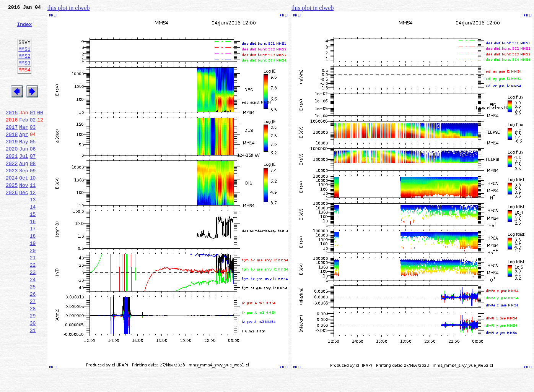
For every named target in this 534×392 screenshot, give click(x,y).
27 (33, 349)
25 (33, 332)
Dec (24, 223)
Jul (24, 181)
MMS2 (24, 66)
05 (33, 164)
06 (33, 173)
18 (33, 274)
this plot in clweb (69, 8)
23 (33, 316)
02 (33, 139)
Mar (24, 147)
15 (33, 248)
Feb (24, 139)
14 (33, 240)
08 (33, 190)
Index (24, 29)
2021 (12, 181)
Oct (24, 206)
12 (33, 223)
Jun (24, 173)
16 (33, 257)
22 (33, 307)
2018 (12, 156)
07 (33, 181)
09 (33, 198)
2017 (12, 147)
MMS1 (24, 58)
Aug (24, 190)
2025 (12, 215)
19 (33, 282)
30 (33, 374)
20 (33, 290)
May (24, 164)
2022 (12, 190)
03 (33, 147)
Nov (24, 215)
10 (33, 206)
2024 (12, 206)
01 (33, 131)
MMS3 (24, 74)
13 (33, 232)
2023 (12, 198)
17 (33, 265)
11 (33, 215)
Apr (24, 156)
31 (33, 383)
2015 (12, 131)
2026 (12, 223)
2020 (12, 173)
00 (40, 131)
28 (33, 358)
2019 (12, 164)
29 (33, 366)
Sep (24, 198)
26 (33, 341)
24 (33, 324)
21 (33, 299)
